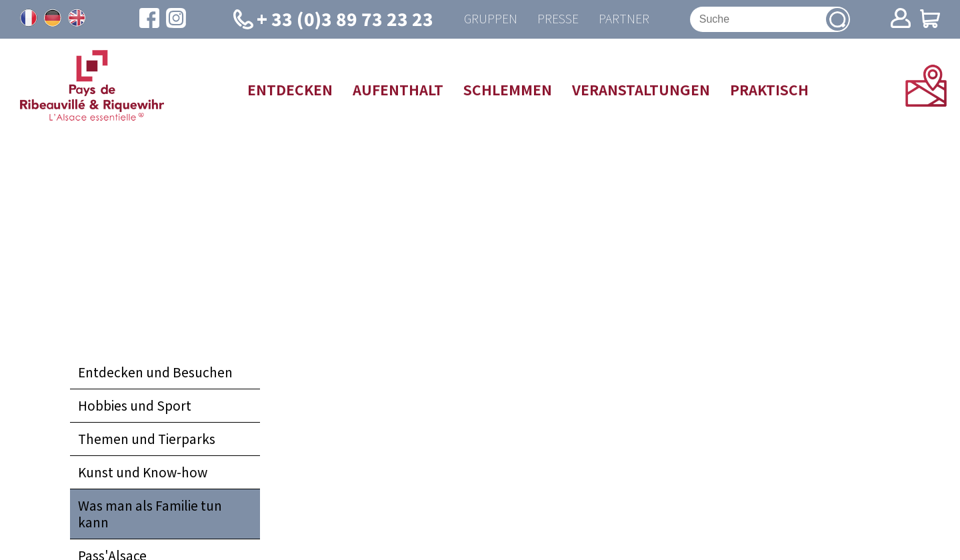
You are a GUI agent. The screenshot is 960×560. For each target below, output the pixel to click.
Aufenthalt (398, 89)
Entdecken (290, 89)
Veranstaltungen (641, 89)
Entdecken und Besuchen (155, 372)
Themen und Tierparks (147, 439)
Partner (624, 19)
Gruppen (491, 19)
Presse (558, 19)
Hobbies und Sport (135, 405)
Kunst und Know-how (143, 472)
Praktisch (769, 89)
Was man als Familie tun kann (150, 514)
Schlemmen (508, 89)
